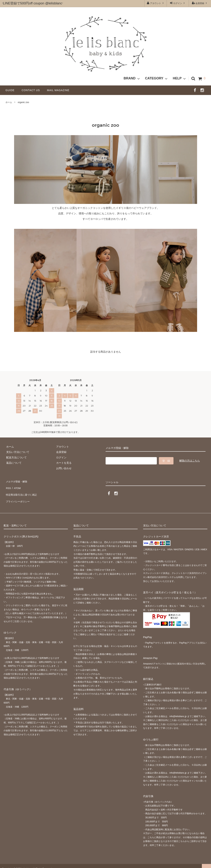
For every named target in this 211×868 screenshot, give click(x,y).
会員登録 (200, 3)
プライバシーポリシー (18, 497)
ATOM (16, 486)
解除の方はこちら (190, 461)
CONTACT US (32, 90)
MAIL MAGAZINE (58, 90)
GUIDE (11, 90)
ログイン (178, 3)
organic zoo (23, 102)
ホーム (9, 102)
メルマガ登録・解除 (17, 481)
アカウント (156, 3)
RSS (8, 486)
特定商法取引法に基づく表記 (22, 492)
